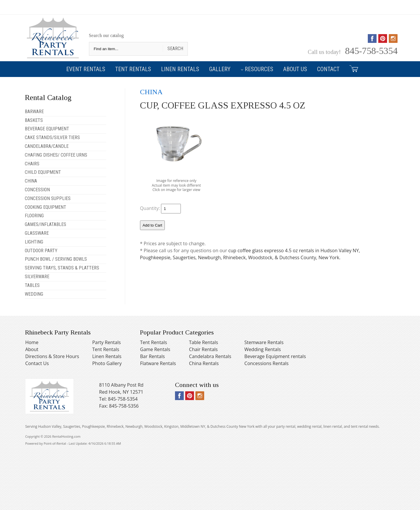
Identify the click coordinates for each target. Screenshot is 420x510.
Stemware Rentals (264, 342)
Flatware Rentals (158, 363)
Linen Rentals (180, 69)
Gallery (220, 69)
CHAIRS (32, 164)
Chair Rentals (203, 349)
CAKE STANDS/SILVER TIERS (52, 137)
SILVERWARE (37, 277)
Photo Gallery (107, 363)
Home (32, 342)
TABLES (32, 285)
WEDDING (34, 294)
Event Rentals (86, 69)
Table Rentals (204, 342)
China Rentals (204, 363)
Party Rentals (106, 342)
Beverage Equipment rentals (275, 356)
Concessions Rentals (267, 363)
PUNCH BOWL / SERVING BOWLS (56, 259)
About (32, 349)
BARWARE (34, 112)
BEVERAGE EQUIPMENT (47, 129)
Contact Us (37, 363)
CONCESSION (37, 190)
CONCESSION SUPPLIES (48, 198)
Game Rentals (155, 349)
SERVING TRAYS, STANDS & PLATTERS (62, 268)
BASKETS (34, 120)
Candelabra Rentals (210, 356)
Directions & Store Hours (52, 356)
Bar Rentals (152, 356)
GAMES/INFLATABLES (45, 224)
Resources (257, 69)
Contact (328, 69)
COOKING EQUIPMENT (45, 207)
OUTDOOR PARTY (41, 251)
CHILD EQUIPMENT (43, 172)
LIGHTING (34, 242)
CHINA (31, 181)
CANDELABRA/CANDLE (47, 146)
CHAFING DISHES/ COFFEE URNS (56, 155)
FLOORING (34, 216)
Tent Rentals (133, 69)
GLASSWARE (37, 233)
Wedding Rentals (263, 349)
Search (175, 49)
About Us (295, 69)
